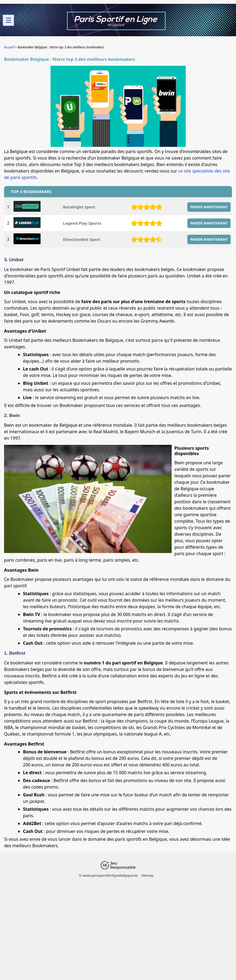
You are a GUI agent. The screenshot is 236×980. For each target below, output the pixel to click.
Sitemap (147, 875)
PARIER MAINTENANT (209, 207)
